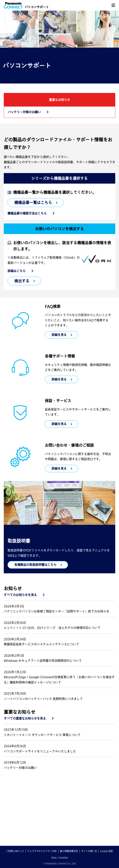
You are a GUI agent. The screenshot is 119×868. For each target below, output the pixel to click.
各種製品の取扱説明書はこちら (35, 565)
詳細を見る (59, 379)
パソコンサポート (37, 7)
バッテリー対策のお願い (24, 112)
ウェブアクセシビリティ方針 (42, 851)
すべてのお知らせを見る (20, 595)
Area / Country (59, 857)
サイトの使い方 (89, 851)
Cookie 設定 (107, 851)
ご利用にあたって (15, 851)
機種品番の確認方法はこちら (27, 213)
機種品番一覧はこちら (33, 203)
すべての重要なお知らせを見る (25, 718)
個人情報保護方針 (69, 851)
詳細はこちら (17, 271)
